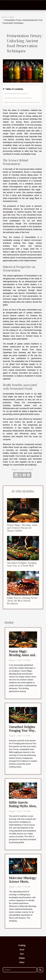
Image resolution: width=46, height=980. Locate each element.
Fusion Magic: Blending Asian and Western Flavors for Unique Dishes (22, 528)
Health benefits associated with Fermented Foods (22, 102)
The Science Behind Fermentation (16, 94)
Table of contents (14, 89)
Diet (22, 954)
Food (22, 950)
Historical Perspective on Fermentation (18, 98)
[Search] (20, 970)
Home (4, 17)
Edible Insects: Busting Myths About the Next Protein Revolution (22, 601)
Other (12, 17)
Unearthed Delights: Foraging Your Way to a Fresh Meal (22, 564)
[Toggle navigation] (5, 5)
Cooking (22, 945)
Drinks (22, 958)
